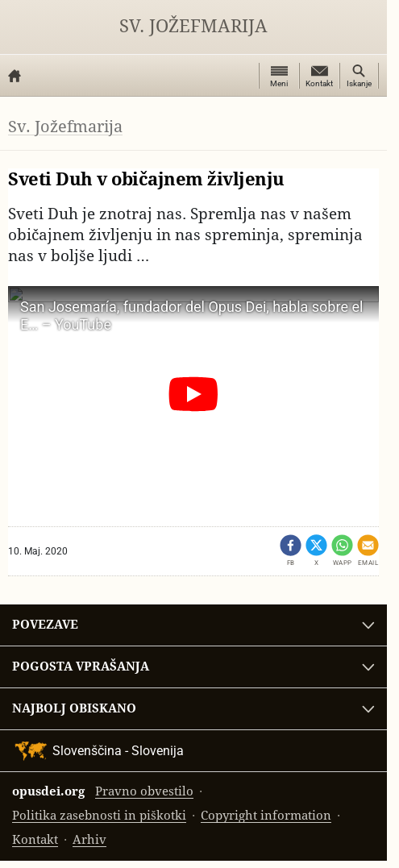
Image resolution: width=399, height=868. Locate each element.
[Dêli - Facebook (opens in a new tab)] (291, 551)
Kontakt (35, 839)
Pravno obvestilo (144, 791)
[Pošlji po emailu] (368, 551)
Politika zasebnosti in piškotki (99, 815)
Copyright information (266, 815)
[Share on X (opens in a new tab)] (316, 551)
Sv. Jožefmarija (193, 26)
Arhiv (89, 839)
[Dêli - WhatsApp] (342, 551)
